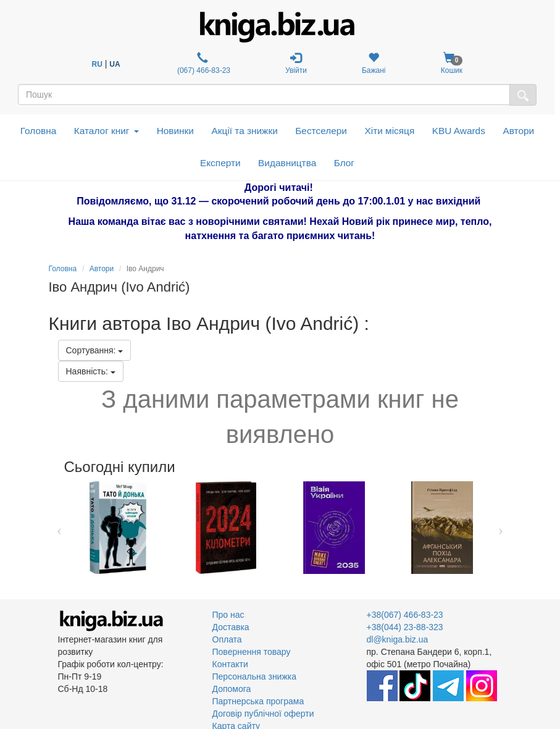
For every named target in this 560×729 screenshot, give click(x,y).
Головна (38, 131)
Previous (60, 528)
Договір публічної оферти (263, 714)
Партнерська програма (258, 701)
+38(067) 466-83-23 (405, 615)
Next (501, 528)
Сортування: (95, 350)
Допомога (232, 689)
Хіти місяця (389, 131)
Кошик (451, 63)
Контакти (230, 664)
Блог (344, 163)
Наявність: (91, 371)
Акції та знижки (244, 131)
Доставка (231, 627)
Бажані (374, 63)
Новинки (175, 131)
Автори (518, 131)
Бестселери (321, 131)
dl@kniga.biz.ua (398, 639)
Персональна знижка (255, 676)
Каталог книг (107, 131)
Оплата (227, 639)
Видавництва (287, 163)
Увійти (296, 63)
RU (97, 64)
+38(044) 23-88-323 (405, 627)
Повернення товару (252, 652)
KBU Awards (459, 131)
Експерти (220, 163)
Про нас (228, 615)
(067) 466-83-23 (203, 63)
